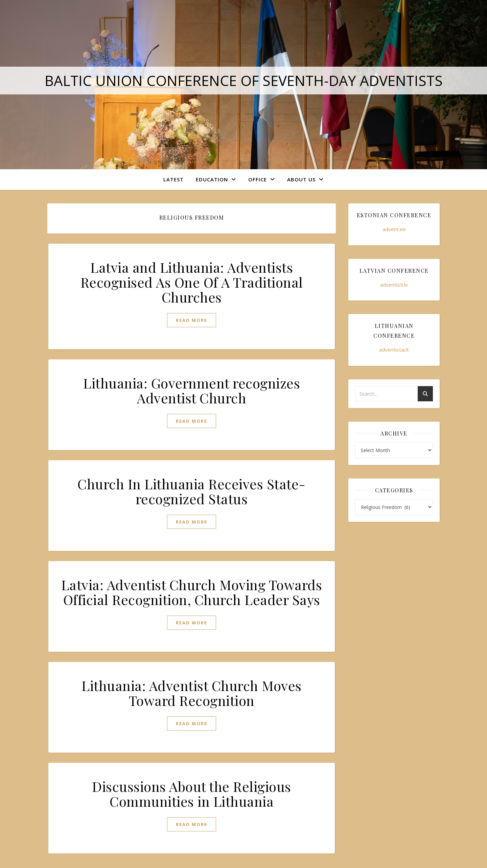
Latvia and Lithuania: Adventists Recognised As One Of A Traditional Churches (192, 282)
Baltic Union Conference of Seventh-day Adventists (244, 80)
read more (192, 320)
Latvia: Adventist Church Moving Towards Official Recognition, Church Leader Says (192, 592)
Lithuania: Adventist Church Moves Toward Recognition (192, 693)
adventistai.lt (394, 350)
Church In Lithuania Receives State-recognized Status (192, 491)
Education (212, 179)
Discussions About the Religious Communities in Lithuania (192, 794)
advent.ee (394, 229)
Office (258, 179)
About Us (301, 179)
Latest (173, 179)
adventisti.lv (394, 285)
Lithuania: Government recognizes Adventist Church (192, 390)
